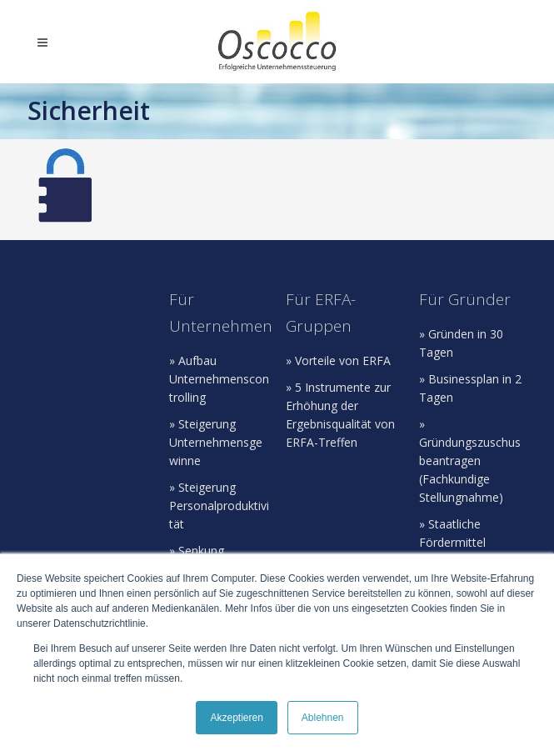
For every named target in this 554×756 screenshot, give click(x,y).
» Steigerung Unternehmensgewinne (216, 442)
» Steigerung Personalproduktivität (219, 506)
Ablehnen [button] (323, 718)
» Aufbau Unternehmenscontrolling (219, 379)
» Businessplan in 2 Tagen (470, 388)
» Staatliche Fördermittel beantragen (452, 542)
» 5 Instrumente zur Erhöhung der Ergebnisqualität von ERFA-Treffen (340, 415)
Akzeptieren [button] (236, 718)
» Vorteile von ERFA (338, 360)
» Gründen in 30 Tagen (461, 343)
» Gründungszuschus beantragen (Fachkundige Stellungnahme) (470, 461)
